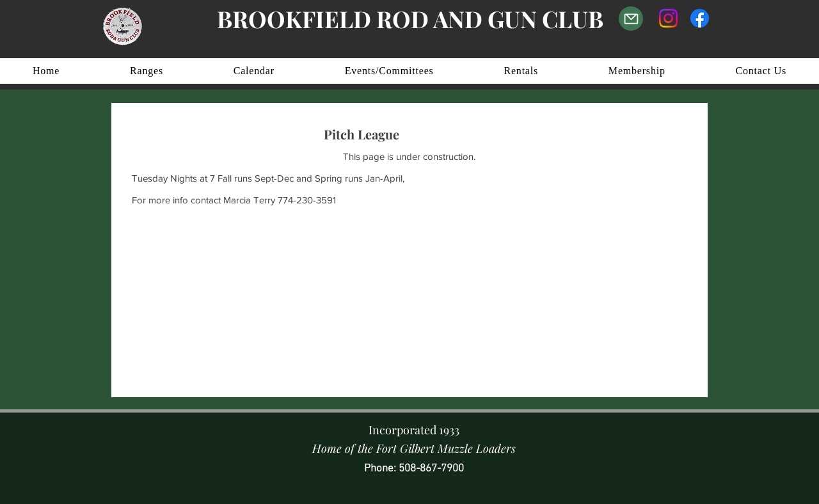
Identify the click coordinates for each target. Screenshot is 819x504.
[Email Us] (631, 19)
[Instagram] (668, 18)
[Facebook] (700, 18)
